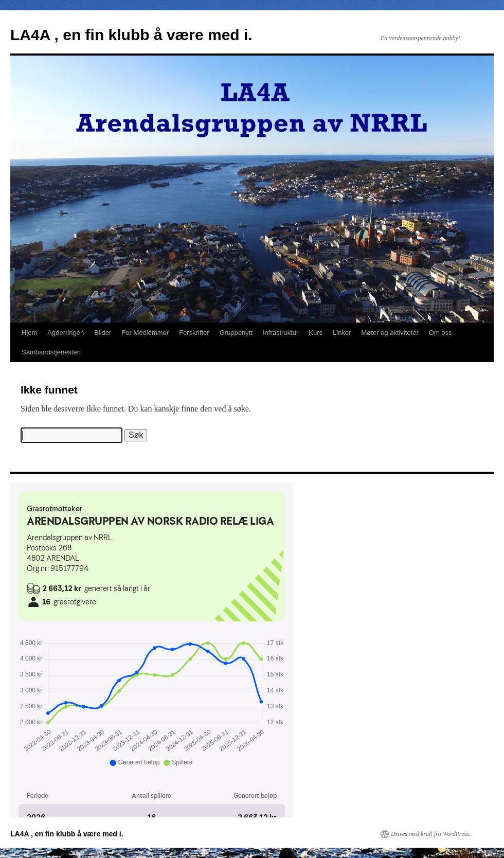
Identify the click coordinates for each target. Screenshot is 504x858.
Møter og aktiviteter (390, 333)
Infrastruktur (281, 333)
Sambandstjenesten (51, 352)
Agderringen (66, 333)
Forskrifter (194, 333)
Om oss (440, 333)
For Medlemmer (145, 333)
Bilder (103, 333)
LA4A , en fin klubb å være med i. (131, 35)
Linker (342, 333)
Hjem (29, 333)
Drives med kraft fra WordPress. (431, 834)
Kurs (316, 333)
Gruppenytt (236, 333)
